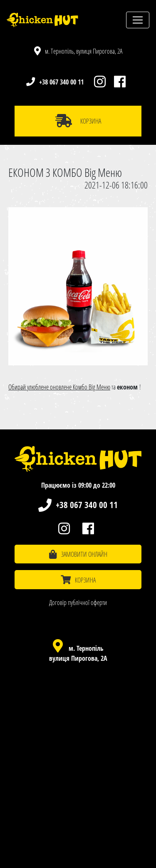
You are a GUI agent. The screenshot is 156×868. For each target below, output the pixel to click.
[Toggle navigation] (138, 20)
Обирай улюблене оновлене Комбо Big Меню (59, 387)
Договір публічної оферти (78, 603)
